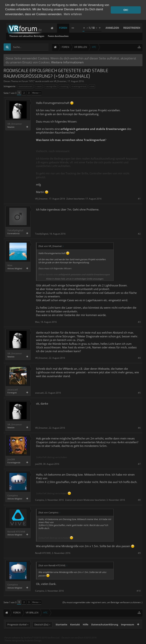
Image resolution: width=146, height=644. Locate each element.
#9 (139, 552)
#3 (139, 321)
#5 (139, 392)
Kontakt (75, 631)
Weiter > (36, 92)
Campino (13, 495)
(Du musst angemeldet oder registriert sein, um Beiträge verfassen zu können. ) (102, 602)
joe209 (11, 459)
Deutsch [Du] (41, 631)
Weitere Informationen (67, 62)
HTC (32, 81)
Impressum (128, 631)
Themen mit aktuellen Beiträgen (73, 36)
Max (10, 265)
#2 (139, 233)
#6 (139, 427)
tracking (64, 86)
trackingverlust (79, 86)
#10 (139, 590)
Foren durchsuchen (104, 36)
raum (39, 86)
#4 (139, 358)
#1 (139, 198)
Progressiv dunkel (17, 631)
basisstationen (25, 86)
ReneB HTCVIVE (16, 531)
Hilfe (86, 631)
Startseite (61, 631)
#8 (139, 500)
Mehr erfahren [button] (73, 14)
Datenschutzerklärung (105, 631)
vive (92, 86)
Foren (67, 28)
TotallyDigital (15, 230)
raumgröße (50, 86)
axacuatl (13, 389)
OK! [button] (126, 10)
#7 (139, 463)
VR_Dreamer (60, 81)
